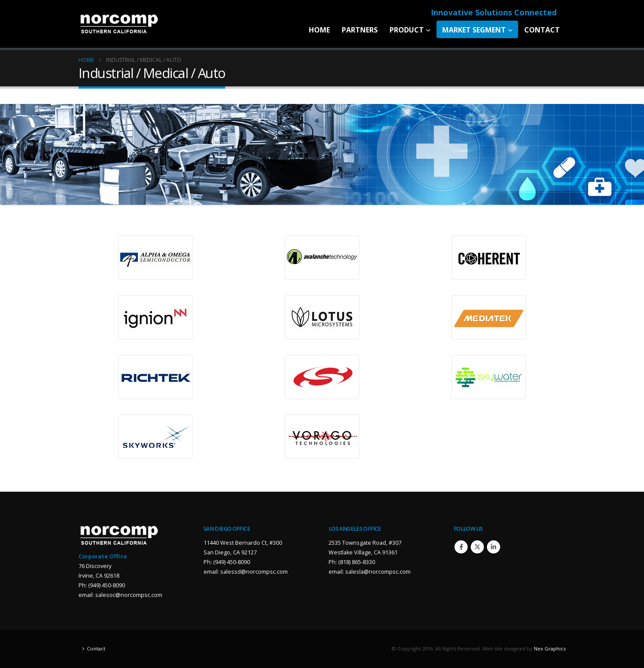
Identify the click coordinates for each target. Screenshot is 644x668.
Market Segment (474, 30)
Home (319, 30)
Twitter (477, 547)
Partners (360, 30)
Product (407, 30)
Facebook (461, 547)
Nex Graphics (550, 648)
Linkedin (494, 547)
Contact (542, 30)
